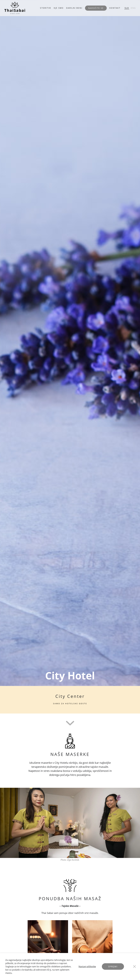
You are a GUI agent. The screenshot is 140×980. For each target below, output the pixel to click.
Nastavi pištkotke (87, 966)
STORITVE (46, 8)
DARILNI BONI (74, 8)
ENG (133, 8)
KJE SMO (59, 8)
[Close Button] (134, 966)
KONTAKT (115, 8)
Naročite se (96, 8)
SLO (127, 8)
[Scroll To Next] (70, 723)
